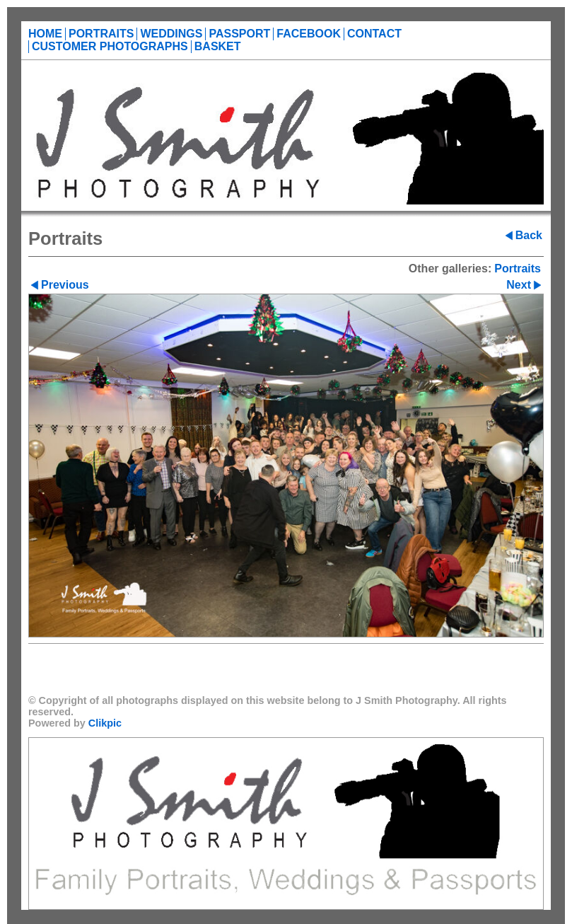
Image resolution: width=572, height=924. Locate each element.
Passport (239, 34)
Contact (374, 34)
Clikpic (105, 723)
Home (45, 34)
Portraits (101, 34)
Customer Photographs (110, 46)
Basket (218, 46)
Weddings (171, 34)
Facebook (309, 34)
